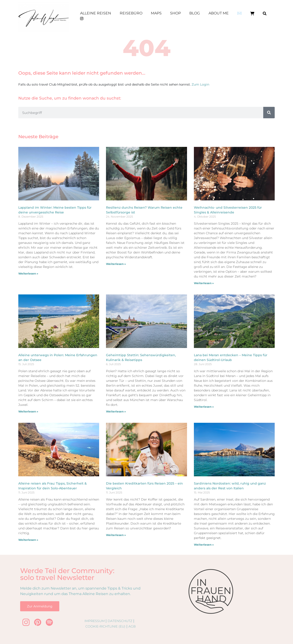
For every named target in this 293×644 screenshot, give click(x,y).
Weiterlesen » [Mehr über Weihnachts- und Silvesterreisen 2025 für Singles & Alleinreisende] (204, 283)
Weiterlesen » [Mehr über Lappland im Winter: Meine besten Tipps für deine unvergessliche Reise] (28, 273)
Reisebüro (131, 13)
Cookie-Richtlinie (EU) (105, 626)
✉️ (239, 13)
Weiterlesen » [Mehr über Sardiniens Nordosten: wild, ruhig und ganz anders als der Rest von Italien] (204, 545)
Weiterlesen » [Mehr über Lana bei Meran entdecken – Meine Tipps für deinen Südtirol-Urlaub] (204, 407)
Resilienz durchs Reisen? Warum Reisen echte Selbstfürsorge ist (144, 210)
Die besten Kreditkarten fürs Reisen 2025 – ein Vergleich (144, 486)
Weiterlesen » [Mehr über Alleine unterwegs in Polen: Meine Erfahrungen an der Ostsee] (28, 411)
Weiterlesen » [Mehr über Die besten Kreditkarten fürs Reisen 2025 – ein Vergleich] (116, 535)
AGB (132, 626)
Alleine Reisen (96, 13)
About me (219, 13)
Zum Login (200, 84)
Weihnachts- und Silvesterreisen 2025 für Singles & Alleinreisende (228, 210)
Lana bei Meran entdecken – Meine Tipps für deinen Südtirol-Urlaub (231, 358)
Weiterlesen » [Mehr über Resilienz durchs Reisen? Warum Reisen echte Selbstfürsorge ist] (116, 264)
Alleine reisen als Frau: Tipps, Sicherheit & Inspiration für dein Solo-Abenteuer (53, 486)
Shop (175, 13)
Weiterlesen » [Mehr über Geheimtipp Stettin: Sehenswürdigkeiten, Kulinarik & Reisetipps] (116, 411)
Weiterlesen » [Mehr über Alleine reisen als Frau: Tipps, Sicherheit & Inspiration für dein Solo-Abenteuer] (28, 540)
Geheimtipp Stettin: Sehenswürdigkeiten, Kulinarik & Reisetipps (141, 358)
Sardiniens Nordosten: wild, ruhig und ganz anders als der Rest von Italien (230, 486)
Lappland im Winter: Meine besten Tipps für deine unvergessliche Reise (55, 210)
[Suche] (269, 113)
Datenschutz (120, 621)
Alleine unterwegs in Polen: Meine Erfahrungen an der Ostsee (58, 358)
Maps (156, 13)
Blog (195, 13)
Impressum (95, 621)
